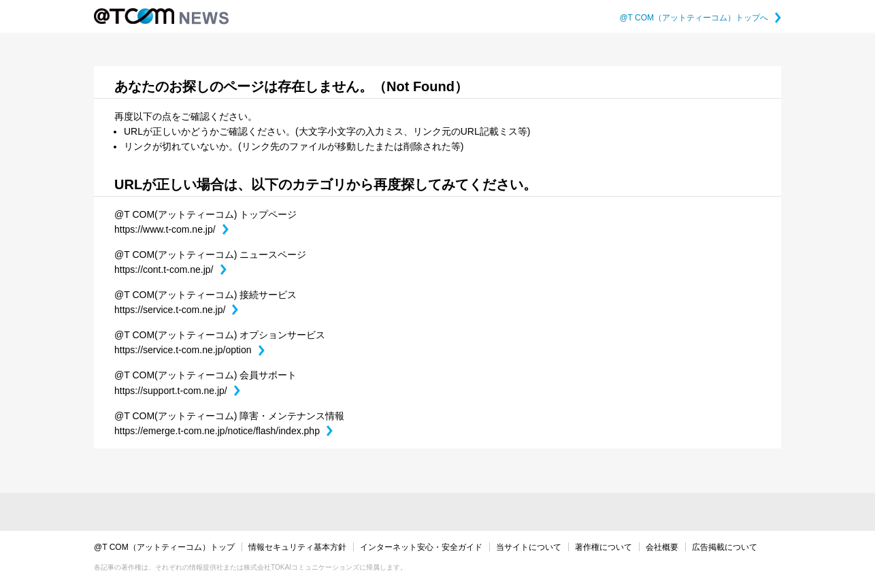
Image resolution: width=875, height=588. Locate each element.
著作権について (604, 547)
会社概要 (662, 547)
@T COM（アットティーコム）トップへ (700, 18)
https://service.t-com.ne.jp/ (176, 310)
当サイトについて (529, 547)
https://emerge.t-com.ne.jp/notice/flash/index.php (224, 431)
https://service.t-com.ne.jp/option (189, 350)
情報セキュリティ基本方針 (297, 547)
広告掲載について (725, 547)
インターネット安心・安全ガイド (421, 547)
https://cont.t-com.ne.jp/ (170, 269)
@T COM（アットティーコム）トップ (164, 547)
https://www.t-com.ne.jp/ (171, 229)
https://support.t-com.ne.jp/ (177, 391)
